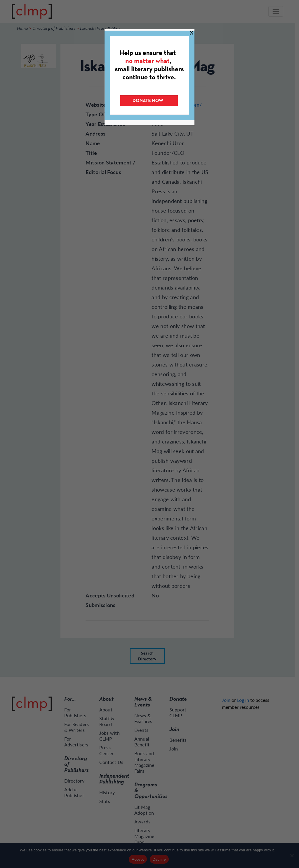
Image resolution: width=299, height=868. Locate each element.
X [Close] (192, 33)
